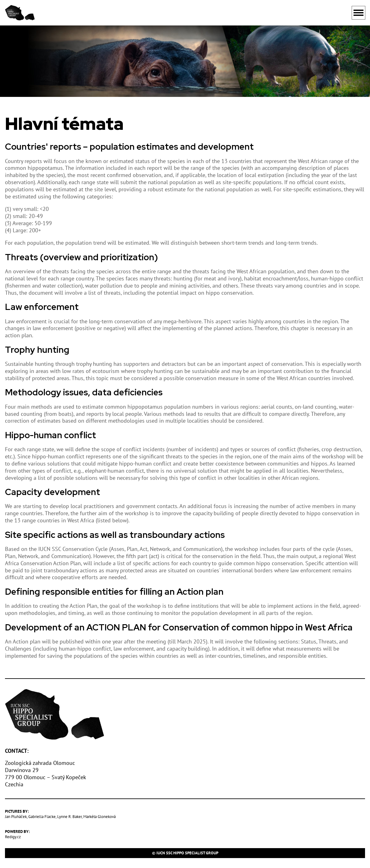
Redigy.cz (13, 837)
